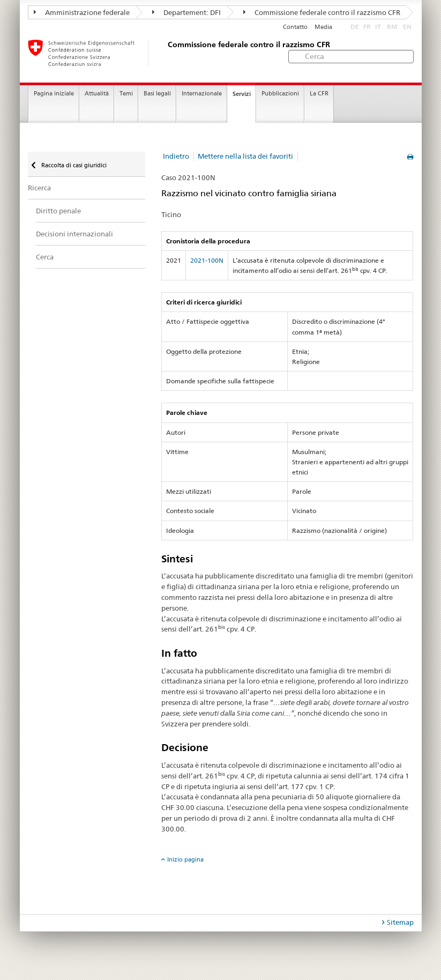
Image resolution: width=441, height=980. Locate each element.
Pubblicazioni (280, 94)
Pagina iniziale (54, 94)
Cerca (45, 257)
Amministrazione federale (82, 12)
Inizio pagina (185, 859)
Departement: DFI (186, 12)
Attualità (97, 94)
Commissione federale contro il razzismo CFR (322, 12)
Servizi (242, 94)
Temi (126, 94)
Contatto (295, 27)
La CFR (319, 94)
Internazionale (202, 94)
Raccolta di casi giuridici (73, 165)
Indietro (176, 156)
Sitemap (400, 922)
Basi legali (157, 94)
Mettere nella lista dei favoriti (245, 156)
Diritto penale (58, 211)
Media (323, 27)
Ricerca (39, 188)
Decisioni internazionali (74, 234)
